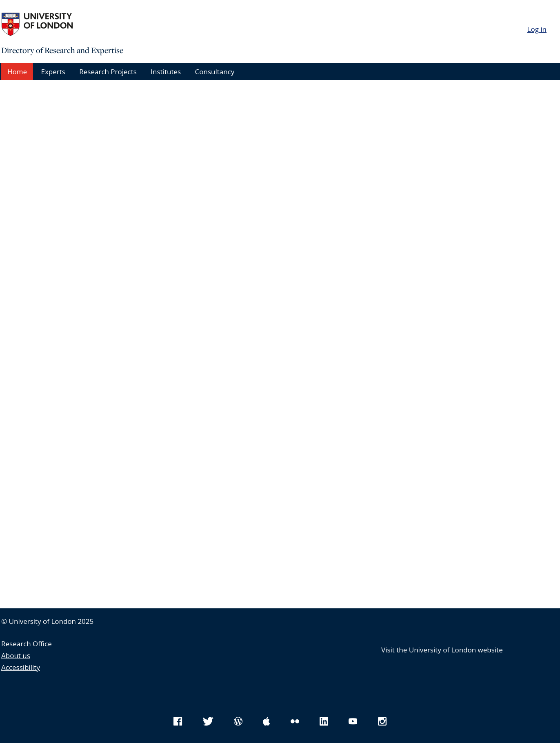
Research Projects (108, 72)
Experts (53, 72)
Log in (537, 29)
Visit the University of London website (442, 650)
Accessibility (21, 667)
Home (17, 72)
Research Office (27, 644)
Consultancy (215, 72)
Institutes (166, 72)
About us (16, 655)
